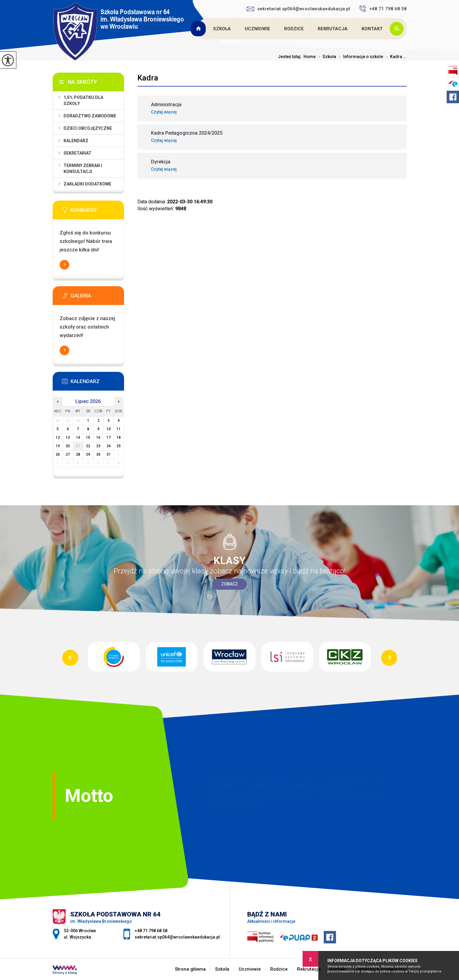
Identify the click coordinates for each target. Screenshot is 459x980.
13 (68, 438)
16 (98, 438)
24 (109, 446)
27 (68, 454)
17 (109, 438)
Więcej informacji (64, 265)
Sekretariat (77, 153)
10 (109, 429)
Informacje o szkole (360, 57)
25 (119, 446)
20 (68, 446)
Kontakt (372, 29)
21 (78, 446)
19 (58, 446)
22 (88, 446)
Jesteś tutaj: (291, 57)
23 (98, 446)
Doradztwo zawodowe (90, 116)
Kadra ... (395, 57)
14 (78, 438)
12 (58, 438)
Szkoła (222, 29)
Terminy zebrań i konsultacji (83, 169)
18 (119, 438)
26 (58, 454)
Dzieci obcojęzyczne (88, 128)
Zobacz (229, 584)
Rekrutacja (333, 29)
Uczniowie (257, 29)
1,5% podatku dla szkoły (83, 100)
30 (98, 454)
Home (310, 57)
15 (88, 438)
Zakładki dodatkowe (87, 184)
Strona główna (199, 29)
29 (88, 454)
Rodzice (294, 29)
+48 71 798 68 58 (383, 8)
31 (109, 454)
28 (78, 454)
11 (119, 429)
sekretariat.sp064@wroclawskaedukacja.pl (298, 9)
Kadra (148, 78)
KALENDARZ (76, 141)
